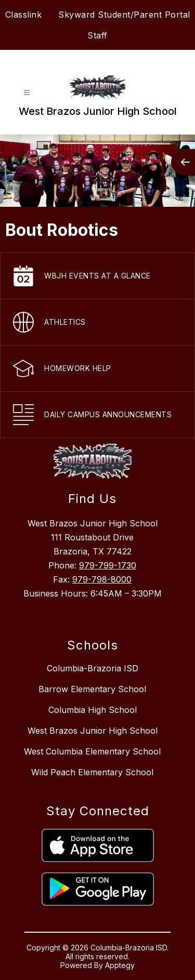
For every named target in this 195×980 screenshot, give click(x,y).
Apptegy (120, 965)
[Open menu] (27, 93)
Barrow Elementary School (92, 689)
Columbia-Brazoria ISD (93, 668)
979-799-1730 (108, 565)
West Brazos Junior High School (93, 731)
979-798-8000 (102, 579)
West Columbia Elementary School (92, 751)
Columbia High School (93, 710)
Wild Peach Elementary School (92, 772)
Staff (97, 35)
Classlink (24, 15)
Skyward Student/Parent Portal (124, 15)
